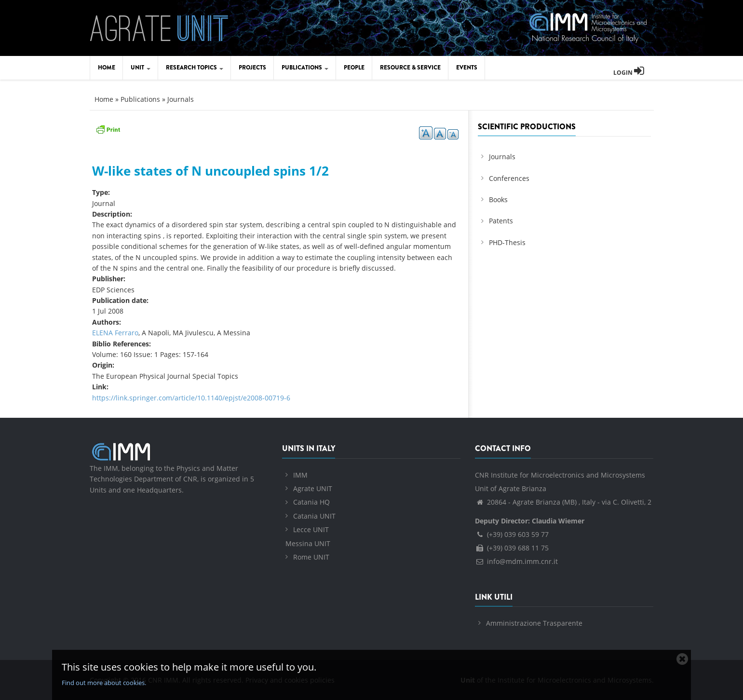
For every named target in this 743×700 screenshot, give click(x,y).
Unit (141, 68)
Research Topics (195, 68)
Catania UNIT (314, 516)
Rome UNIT (311, 557)
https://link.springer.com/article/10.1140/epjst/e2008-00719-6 (191, 398)
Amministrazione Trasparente (534, 623)
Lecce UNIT (311, 529)
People (354, 68)
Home (107, 68)
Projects (252, 68)
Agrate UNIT (313, 488)
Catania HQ (311, 502)
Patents (501, 221)
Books (498, 199)
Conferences (509, 178)
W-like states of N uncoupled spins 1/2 (210, 171)
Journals (181, 99)
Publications (305, 68)
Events (467, 68)
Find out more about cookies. (104, 683)
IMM (300, 475)
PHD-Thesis (507, 242)
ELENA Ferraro (115, 333)
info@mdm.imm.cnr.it (516, 561)
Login (629, 73)
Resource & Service (410, 68)
